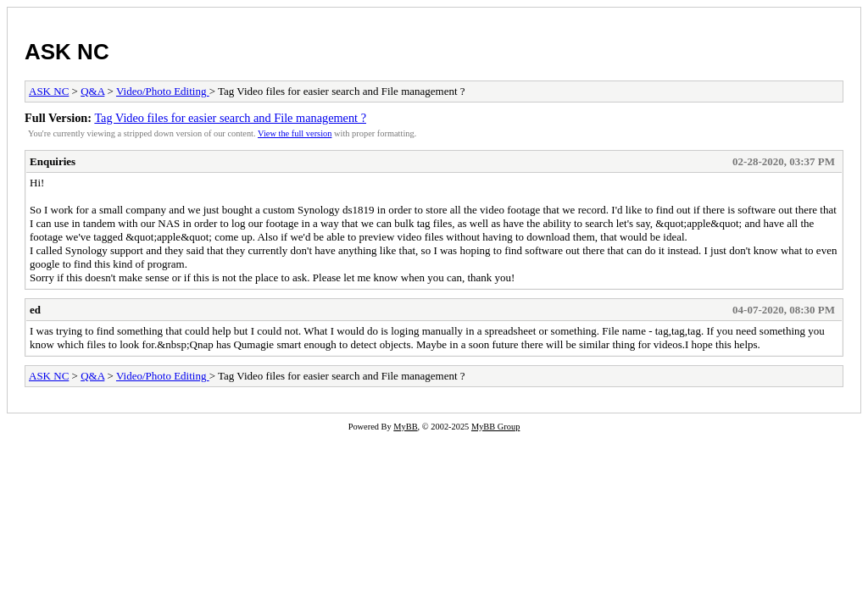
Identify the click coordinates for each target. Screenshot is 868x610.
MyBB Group (495, 427)
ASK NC (67, 52)
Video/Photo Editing (163, 91)
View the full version (295, 133)
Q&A (92, 91)
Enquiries (53, 161)
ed (35, 310)
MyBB (405, 427)
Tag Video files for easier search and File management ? (230, 118)
